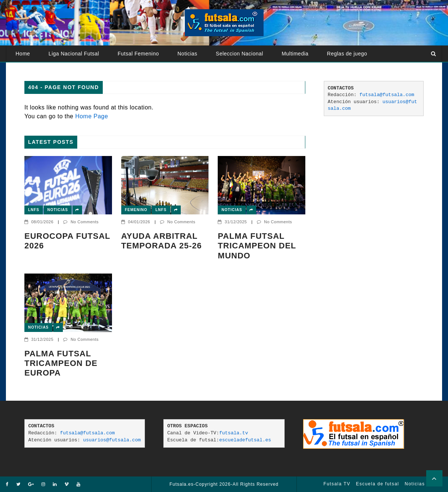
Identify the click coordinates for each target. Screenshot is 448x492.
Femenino (136, 210)
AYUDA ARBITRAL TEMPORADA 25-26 (162, 241)
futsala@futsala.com (387, 95)
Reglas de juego (347, 54)
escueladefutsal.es (245, 440)
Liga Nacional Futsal (74, 54)
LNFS (34, 210)
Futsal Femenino (138, 54)
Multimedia (295, 54)
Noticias (187, 54)
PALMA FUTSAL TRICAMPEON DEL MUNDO (257, 246)
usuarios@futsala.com (112, 440)
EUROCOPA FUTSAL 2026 (67, 241)
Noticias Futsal (423, 484)
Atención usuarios (38, 70)
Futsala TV (337, 484)
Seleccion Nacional (240, 54)
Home (23, 54)
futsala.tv (234, 433)
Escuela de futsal (378, 484)
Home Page (91, 116)
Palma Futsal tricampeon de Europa (61, 363)
